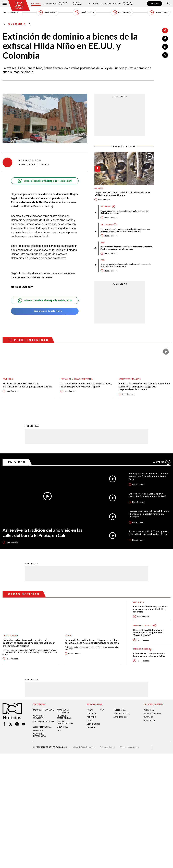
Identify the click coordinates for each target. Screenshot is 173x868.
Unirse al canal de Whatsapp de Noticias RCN (45, 181)
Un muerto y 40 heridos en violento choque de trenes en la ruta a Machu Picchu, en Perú (126, 265)
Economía (94, 4)
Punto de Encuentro (128, 4)
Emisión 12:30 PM (84, 12)
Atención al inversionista (39, 735)
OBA (59, 731)
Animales (99, 188)
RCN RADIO (92, 717)
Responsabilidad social (44, 710)
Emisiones (11, 12)
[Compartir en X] (165, 47)
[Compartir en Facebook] (165, 39)
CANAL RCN (155, 4)
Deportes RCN (63, 4)
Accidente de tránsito (130, 379)
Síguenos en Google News (45, 311)
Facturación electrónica (63, 711)
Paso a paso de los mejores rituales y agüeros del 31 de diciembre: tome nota (124, 212)
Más (162, 462)
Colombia (36, 4)
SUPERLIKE (148, 717)
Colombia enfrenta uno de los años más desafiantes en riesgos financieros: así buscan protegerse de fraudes (29, 643)
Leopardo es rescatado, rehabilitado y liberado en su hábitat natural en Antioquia (122, 194)
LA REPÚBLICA (120, 710)
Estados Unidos (141, 649)
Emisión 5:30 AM (47, 12)
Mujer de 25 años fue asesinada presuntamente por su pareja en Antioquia (27, 385)
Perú (103, 243)
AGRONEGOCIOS (120, 717)
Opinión (117, 4)
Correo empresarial (42, 727)
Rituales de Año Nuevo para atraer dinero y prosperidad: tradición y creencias (150, 609)
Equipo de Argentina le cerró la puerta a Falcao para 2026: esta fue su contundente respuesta (92, 642)
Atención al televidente (39, 717)
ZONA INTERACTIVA (152, 714)
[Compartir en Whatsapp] (165, 55)
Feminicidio (8, 379)
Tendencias (106, 4)
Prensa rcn (38, 731)
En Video (17, 462)
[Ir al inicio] (19, 5)
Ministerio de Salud (143, 626)
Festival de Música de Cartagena (77, 379)
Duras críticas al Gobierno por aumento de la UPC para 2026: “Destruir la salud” (148, 633)
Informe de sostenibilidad (64, 717)
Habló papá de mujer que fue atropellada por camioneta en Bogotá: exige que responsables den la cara (144, 386)
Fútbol (68, 636)
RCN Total (92, 714)
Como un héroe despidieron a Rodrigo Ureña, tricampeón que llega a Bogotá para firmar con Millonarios (126, 230)
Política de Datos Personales (84, 747)
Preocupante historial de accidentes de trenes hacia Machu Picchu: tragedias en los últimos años (126, 248)
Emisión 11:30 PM (159, 12)
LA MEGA (91, 727)
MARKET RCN (150, 720)
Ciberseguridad (10, 636)
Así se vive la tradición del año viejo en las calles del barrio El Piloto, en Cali (42, 533)
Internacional (50, 4)
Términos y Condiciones (129, 747)
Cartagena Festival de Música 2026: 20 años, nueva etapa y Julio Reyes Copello (86, 385)
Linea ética (62, 727)
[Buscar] (169, 4)
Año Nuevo (106, 207)
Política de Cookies (107, 747)
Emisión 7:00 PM (122, 12)
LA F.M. (90, 720)
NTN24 (90, 710)
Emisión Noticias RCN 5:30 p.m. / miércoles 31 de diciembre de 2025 (147, 495)
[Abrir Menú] (5, 4)
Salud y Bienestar (77, 4)
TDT (102, 710)
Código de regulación (43, 721)
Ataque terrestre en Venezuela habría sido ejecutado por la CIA (149, 655)
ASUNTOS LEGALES (121, 714)
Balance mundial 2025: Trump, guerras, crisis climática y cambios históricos (149, 533)
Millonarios (107, 225)
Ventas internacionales (65, 723)
